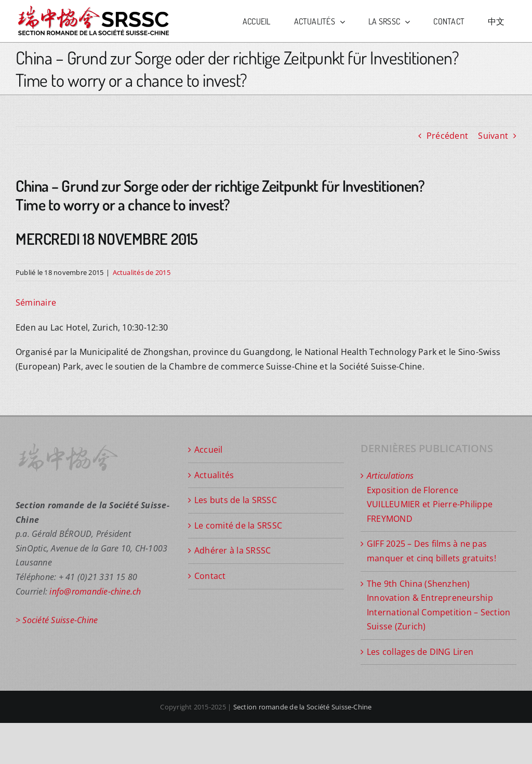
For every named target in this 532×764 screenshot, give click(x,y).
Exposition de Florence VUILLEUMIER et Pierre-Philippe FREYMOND (430, 497)
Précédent (447, 136)
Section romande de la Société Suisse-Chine (303, 707)
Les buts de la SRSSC (236, 500)
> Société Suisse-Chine (57, 620)
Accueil (209, 450)
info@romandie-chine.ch (95, 591)
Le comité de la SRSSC (238, 525)
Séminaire (36, 302)
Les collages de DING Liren (420, 652)
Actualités (214, 475)
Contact (210, 576)
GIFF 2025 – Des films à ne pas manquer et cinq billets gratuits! (431, 551)
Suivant (493, 136)
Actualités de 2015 (142, 272)
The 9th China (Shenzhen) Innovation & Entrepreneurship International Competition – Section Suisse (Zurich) (438, 605)
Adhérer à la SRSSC (232, 550)
